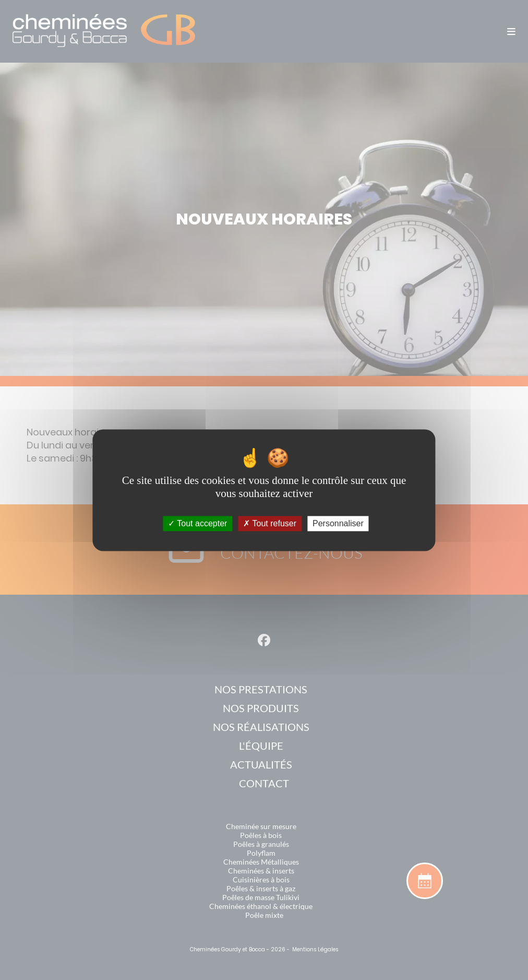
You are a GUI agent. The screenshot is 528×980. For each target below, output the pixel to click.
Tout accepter (197, 523)
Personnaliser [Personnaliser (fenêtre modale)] (338, 523)
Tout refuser (270, 523)
